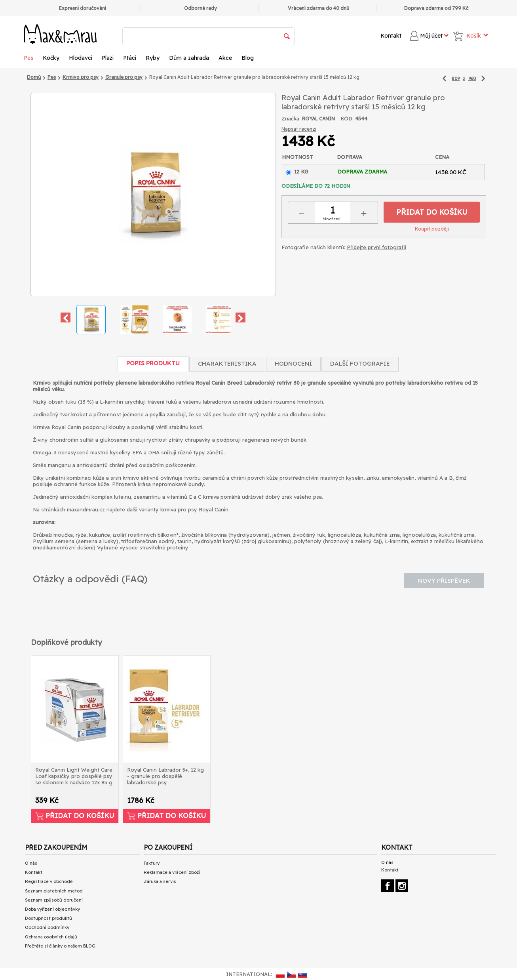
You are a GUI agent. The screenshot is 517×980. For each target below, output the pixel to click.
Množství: (332, 219)
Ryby (153, 58)
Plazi (108, 58)
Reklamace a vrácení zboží (172, 872)
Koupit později (432, 229)
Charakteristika (227, 363)
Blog (248, 58)
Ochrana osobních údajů (51, 937)
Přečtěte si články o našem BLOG (60, 946)
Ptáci (130, 58)
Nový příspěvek (444, 581)
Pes (29, 58)
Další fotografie (360, 363)
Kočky (51, 58)
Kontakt (391, 36)
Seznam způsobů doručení (54, 900)
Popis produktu (153, 363)
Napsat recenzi (299, 129)
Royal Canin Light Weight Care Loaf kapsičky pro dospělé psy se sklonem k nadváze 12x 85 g (74, 776)
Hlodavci (81, 58)
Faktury (152, 863)
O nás (31, 863)
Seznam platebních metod (54, 891)
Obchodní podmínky (47, 927)
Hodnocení (293, 363)
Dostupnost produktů (48, 918)
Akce (225, 58)
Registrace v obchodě (49, 881)
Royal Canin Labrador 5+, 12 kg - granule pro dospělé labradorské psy (165, 776)
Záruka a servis (160, 881)
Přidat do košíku (432, 212)
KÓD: (347, 118)
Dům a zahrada (189, 58)
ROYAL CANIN (318, 119)
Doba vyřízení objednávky (52, 909)
